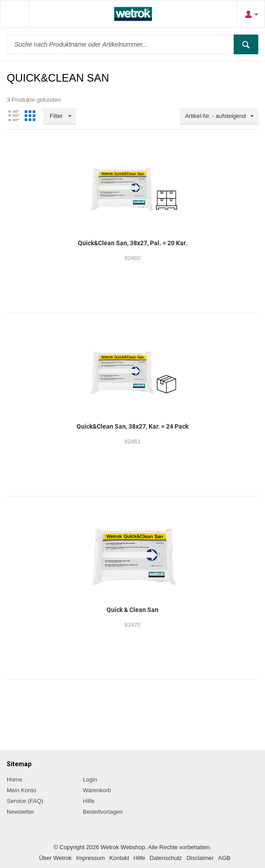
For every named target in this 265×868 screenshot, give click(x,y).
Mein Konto (21, 790)
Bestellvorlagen (103, 812)
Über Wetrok (55, 858)
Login (90, 779)
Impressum (90, 858)
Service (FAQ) (25, 801)
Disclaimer (200, 858)
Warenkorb (97, 790)
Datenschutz (166, 858)
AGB (224, 858)
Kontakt (119, 858)
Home (15, 779)
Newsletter (20, 812)
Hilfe (89, 801)
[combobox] (219, 116)
